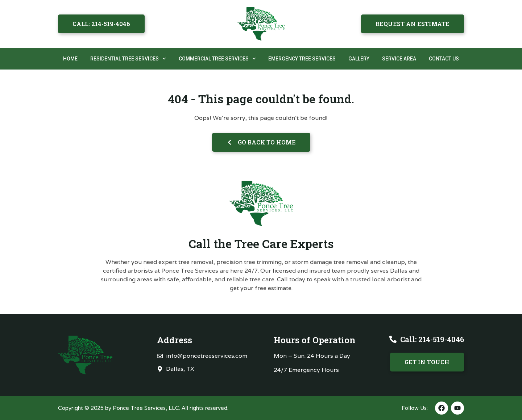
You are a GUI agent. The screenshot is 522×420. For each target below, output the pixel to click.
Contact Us (444, 59)
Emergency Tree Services (302, 59)
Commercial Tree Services (217, 59)
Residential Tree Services (128, 59)
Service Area (399, 59)
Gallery (359, 59)
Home (70, 59)
